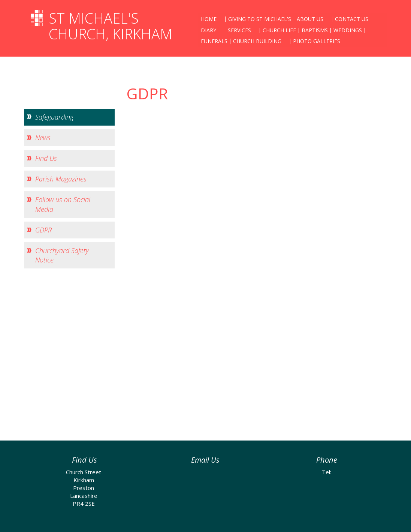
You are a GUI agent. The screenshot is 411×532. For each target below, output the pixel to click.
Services (239, 30)
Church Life (279, 30)
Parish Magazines (61, 179)
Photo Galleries (317, 41)
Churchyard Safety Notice (62, 255)
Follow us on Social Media (63, 204)
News (43, 138)
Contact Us (352, 19)
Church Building (257, 41)
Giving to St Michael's (260, 19)
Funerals (214, 41)
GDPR (43, 230)
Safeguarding (54, 117)
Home (209, 19)
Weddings (348, 30)
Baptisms (315, 30)
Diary (208, 30)
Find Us (46, 158)
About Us (310, 19)
